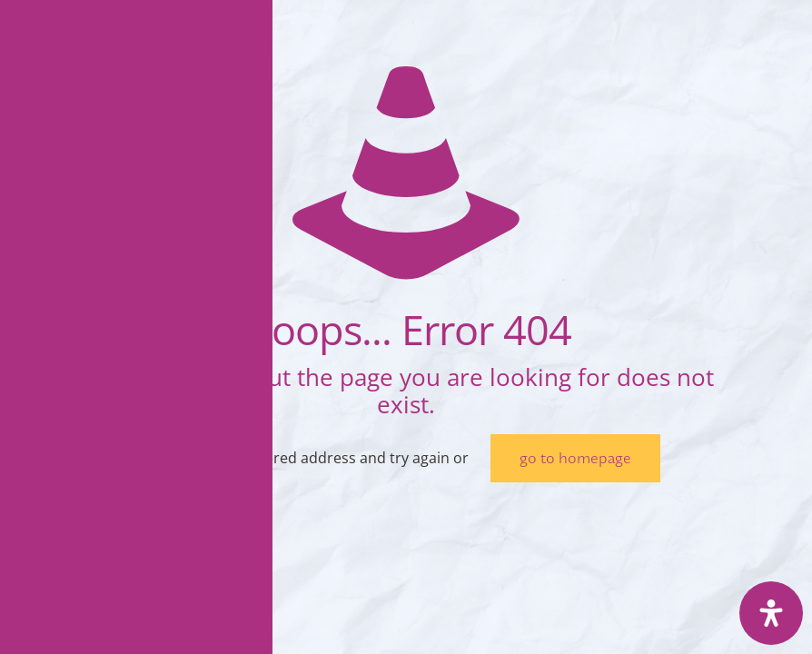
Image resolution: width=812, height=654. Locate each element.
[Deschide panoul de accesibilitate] (771, 613)
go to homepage (575, 458)
